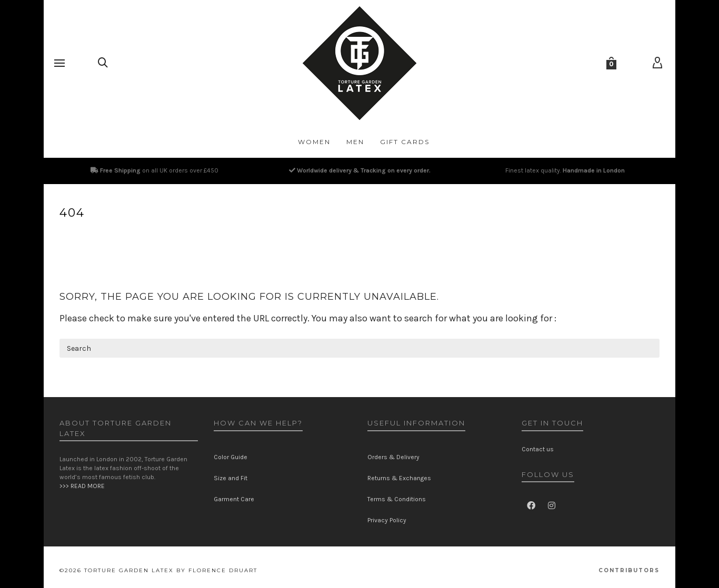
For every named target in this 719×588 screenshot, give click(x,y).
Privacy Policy (387, 520)
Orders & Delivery (393, 457)
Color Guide (231, 457)
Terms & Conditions (397, 499)
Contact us (538, 449)
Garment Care (234, 499)
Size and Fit (231, 478)
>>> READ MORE (82, 486)
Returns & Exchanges (399, 478)
